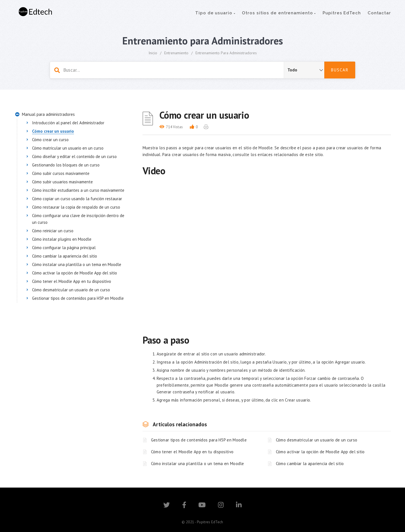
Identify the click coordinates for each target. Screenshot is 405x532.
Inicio (153, 53)
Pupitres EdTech (342, 13)
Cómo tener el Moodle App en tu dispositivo (192, 452)
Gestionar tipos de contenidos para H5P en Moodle (199, 440)
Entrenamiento (176, 53)
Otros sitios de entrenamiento (279, 13)
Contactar (379, 13)
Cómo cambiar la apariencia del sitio (310, 464)
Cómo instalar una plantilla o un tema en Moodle (198, 464)
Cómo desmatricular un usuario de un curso (317, 440)
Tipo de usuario (215, 13)
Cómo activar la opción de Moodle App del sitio (320, 452)
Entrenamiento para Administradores (226, 53)
